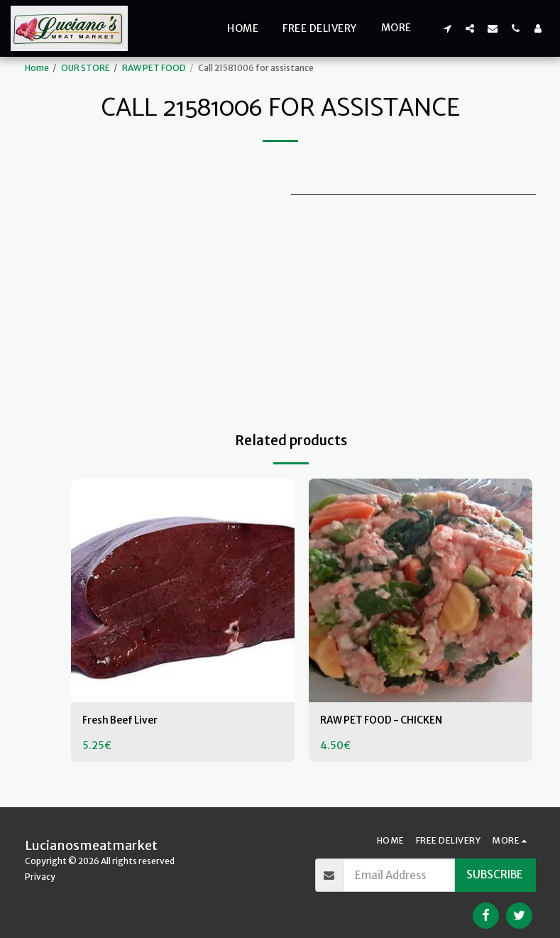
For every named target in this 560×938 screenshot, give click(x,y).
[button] (447, 28)
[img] (183, 590)
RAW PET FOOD (154, 68)
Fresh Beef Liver (124, 721)
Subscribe (495, 874)
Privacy (40, 877)
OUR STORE (86, 68)
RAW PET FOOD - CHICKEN (388, 721)
